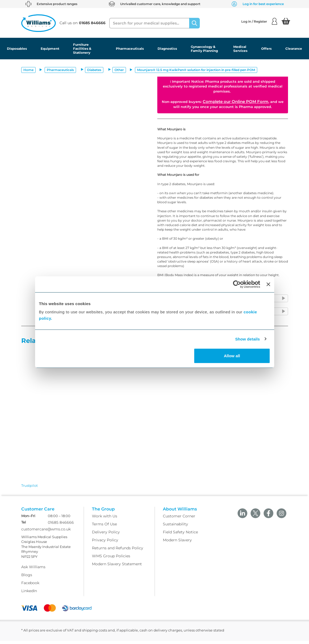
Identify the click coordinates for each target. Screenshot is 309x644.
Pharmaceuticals (130, 49)
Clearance (294, 49)
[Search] (194, 23)
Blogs (27, 578)
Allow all (232, 356)
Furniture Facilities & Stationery (82, 49)
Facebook (30, 586)
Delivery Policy (106, 535)
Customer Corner (179, 519)
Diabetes (94, 70)
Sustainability (175, 527)
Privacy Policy (105, 543)
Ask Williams (33, 570)
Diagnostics (167, 49)
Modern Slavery (177, 543)
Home (28, 70)
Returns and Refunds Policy (118, 551)
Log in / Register (259, 21)
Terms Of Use (104, 527)
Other (119, 70)
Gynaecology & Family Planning (204, 49)
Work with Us (105, 519)
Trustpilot (29, 485)
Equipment (50, 49)
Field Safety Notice (180, 535)
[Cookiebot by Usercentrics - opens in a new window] (237, 284)
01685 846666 (61, 526)
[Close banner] (268, 284)
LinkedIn (29, 594)
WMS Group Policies (111, 559)
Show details (247, 339)
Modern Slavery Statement (117, 567)
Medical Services (240, 49)
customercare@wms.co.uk (46, 532)
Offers (266, 49)
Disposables (17, 49)
